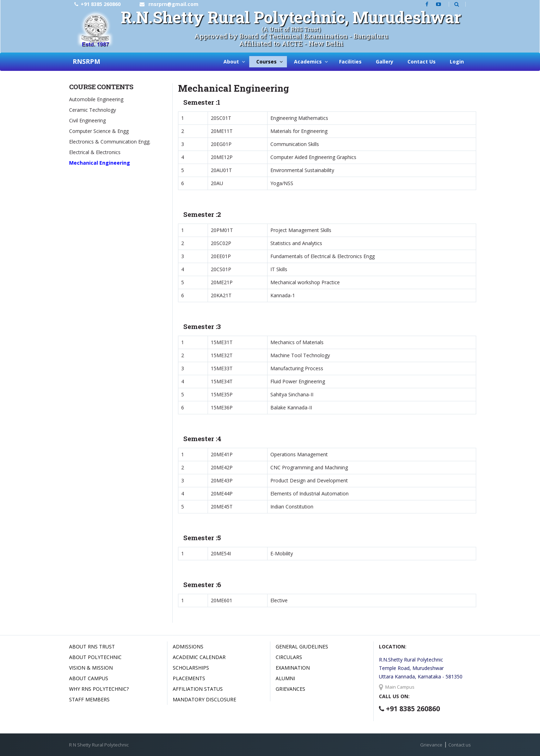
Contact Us (422, 62)
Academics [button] (308, 62)
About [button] (231, 62)
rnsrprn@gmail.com (173, 4)
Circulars (289, 657)
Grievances (290, 689)
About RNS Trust (92, 647)
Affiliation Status (198, 689)
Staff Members (89, 699)
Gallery (385, 62)
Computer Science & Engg (99, 131)
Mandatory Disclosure (204, 699)
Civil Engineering (87, 120)
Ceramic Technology (93, 110)
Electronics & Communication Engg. (110, 142)
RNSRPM (86, 61)
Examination (293, 668)
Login (457, 62)
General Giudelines (302, 647)
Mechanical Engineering (100, 163)
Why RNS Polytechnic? (99, 689)
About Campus (89, 678)
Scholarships (191, 668)
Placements (189, 678)
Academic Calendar (199, 657)
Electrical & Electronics (95, 152)
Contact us (460, 745)
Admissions (188, 647)
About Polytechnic (95, 657)
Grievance (431, 745)
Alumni (285, 678)
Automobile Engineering (96, 99)
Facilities (350, 62)
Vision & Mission (91, 668)
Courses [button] (266, 62)
